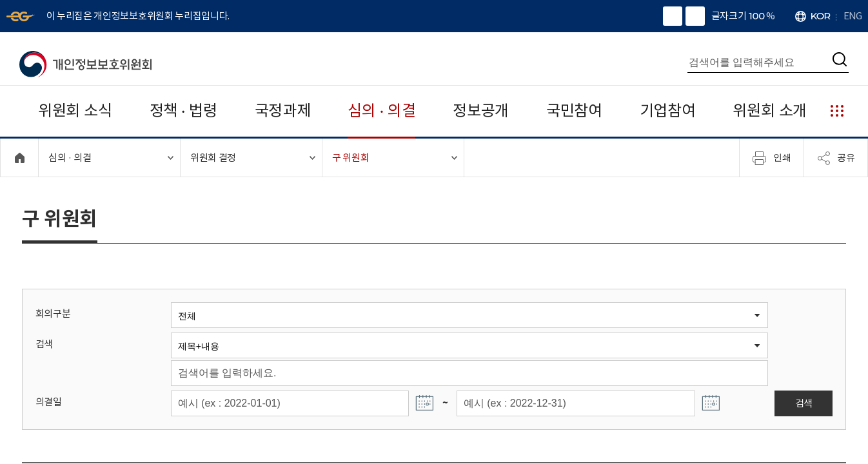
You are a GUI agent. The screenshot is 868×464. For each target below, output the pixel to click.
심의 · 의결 (381, 111)
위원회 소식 (75, 111)
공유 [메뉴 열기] (836, 158)
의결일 (49, 402)
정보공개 (481, 111)
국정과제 (283, 111)
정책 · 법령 (183, 111)
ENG (853, 16)
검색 (44, 344)
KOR (821, 16)
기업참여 (668, 111)
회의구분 (53, 314)
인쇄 (772, 158)
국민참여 (574, 111)
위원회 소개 (770, 111)
